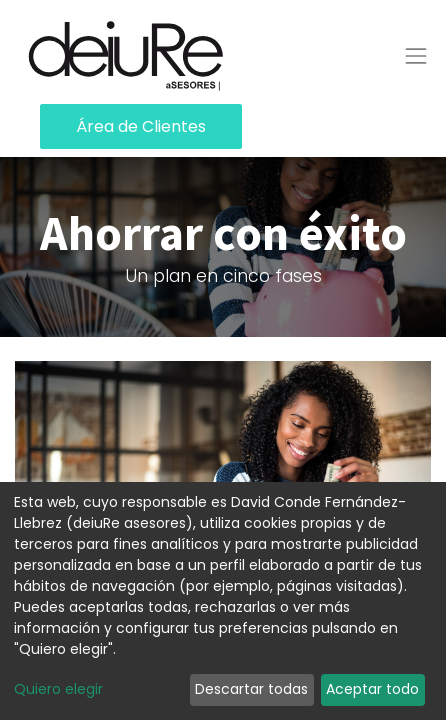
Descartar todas (251, 689)
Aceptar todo (372, 689)
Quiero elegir (58, 689)
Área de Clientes (141, 126)
